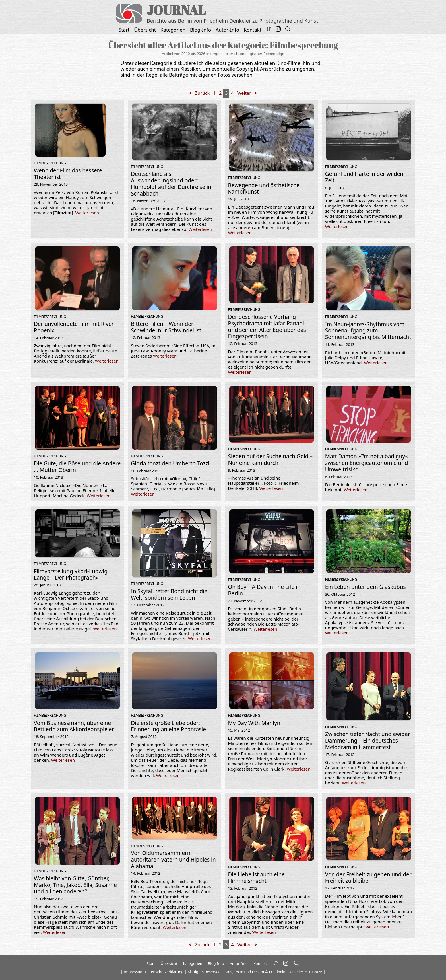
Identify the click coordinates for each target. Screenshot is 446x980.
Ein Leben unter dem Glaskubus (366, 587)
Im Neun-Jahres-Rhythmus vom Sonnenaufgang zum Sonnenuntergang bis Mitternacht (368, 331)
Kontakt (253, 30)
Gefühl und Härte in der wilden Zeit (364, 177)
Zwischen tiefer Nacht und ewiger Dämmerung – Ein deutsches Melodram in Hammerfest (368, 741)
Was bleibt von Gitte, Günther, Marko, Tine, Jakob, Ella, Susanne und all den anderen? (75, 885)
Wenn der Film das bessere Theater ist (68, 174)
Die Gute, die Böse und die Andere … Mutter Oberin (77, 467)
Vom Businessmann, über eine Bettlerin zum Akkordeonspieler (74, 726)
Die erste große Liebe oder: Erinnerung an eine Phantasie (168, 726)
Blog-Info (201, 30)
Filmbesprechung (50, 163)
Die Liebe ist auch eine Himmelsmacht (256, 878)
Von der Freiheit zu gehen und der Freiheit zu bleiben (368, 878)
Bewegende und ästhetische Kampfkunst (264, 189)
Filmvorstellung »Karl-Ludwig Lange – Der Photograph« (71, 575)
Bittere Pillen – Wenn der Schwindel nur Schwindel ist (166, 327)
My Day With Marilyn (254, 723)
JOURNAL (176, 10)
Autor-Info (227, 30)
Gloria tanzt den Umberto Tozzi (170, 463)
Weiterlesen (87, 213)
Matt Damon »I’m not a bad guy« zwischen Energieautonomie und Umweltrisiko (367, 463)
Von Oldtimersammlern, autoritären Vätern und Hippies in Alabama (173, 860)
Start (124, 30)
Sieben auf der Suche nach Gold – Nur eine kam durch (270, 460)
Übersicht (145, 30)
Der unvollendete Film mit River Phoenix (74, 327)
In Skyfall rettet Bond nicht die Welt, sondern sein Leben (169, 594)
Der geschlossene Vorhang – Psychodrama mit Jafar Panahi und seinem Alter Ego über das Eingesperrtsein (267, 326)
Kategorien (173, 30)
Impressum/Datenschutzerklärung (154, 972)
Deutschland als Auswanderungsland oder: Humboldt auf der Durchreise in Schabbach (171, 184)
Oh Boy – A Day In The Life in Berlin (264, 590)
